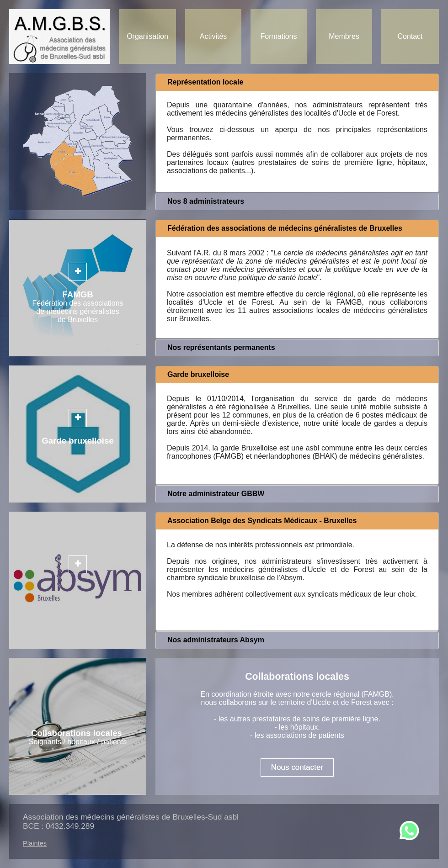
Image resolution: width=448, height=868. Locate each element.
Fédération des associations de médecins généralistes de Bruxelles (285, 228)
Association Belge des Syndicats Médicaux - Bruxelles (262, 521)
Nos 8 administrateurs (206, 201)
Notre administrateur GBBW (216, 494)
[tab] (297, 82)
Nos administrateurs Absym (216, 640)
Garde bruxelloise (198, 374)
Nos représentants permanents (221, 347)
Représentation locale (205, 82)
